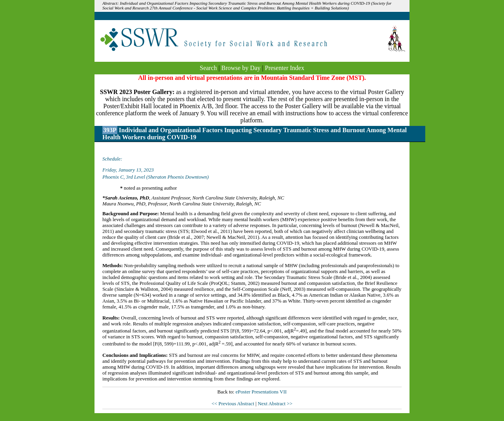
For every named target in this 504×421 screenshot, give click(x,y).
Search (208, 68)
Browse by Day (241, 68)
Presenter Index (285, 68)
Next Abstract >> (275, 404)
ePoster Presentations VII (261, 392)
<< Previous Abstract (233, 404)
